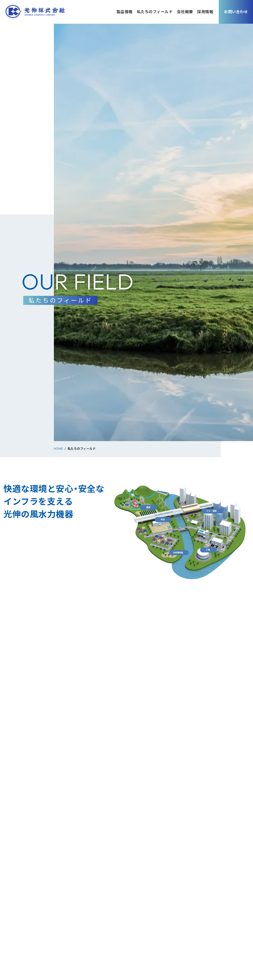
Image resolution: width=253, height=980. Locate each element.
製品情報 (125, 12)
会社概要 (185, 12)
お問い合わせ (236, 12)
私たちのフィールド (155, 12)
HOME (58, 449)
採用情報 (205, 12)
